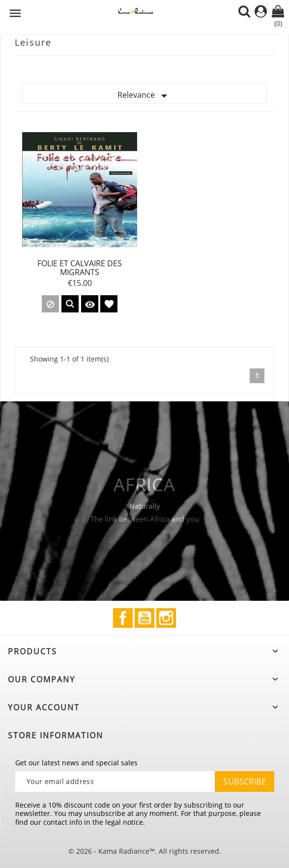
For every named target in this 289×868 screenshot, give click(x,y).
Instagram (166, 618)
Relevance (144, 96)
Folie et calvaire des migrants (80, 268)
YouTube (144, 618)
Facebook (123, 618)
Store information (56, 735)
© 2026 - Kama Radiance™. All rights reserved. (145, 851)
